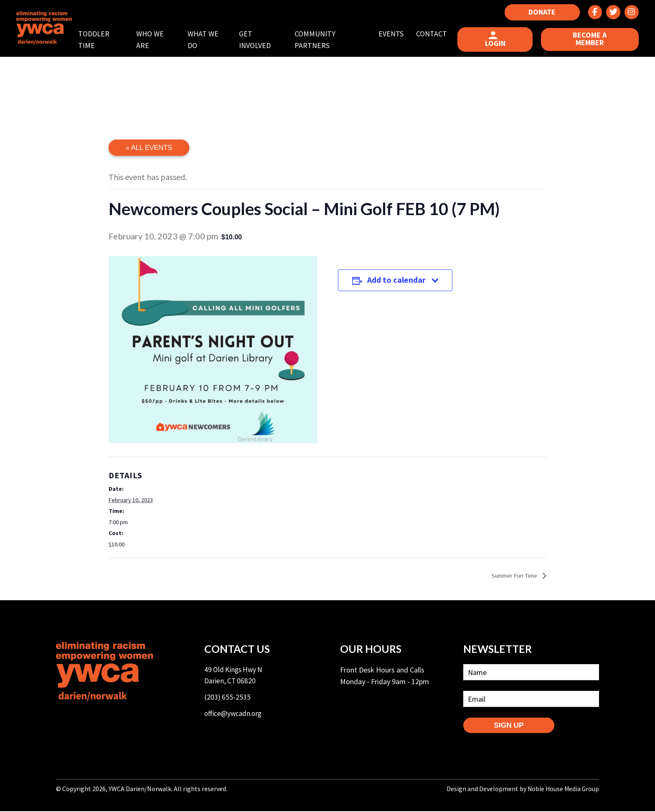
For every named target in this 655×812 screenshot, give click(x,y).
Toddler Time (101, 40)
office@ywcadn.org (234, 716)
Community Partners (319, 40)
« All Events (150, 148)
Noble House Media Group (562, 790)
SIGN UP (513, 726)
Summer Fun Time (512, 576)
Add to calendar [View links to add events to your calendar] (402, 284)
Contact (434, 34)
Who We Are (156, 40)
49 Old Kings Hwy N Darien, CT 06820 (235, 677)
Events (394, 34)
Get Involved (259, 40)
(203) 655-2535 (227, 699)
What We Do (208, 40)
